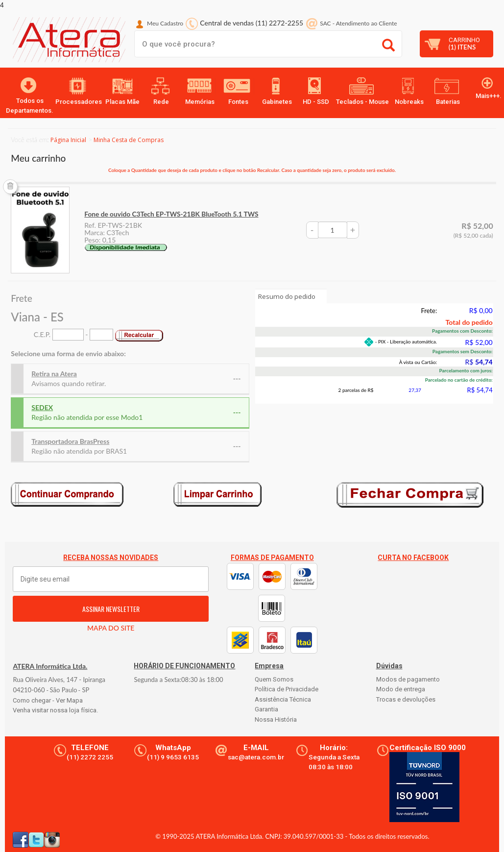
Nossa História (276, 719)
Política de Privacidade (287, 689)
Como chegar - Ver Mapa (48, 700)
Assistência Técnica (283, 699)
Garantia (266, 709)
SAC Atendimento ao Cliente (358, 23)
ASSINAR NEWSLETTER (111, 609)
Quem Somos (274, 679)
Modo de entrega (401, 689)
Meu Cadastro (165, 23)
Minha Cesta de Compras (129, 140)
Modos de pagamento (408, 679)
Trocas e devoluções (406, 699)
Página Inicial (68, 140)
